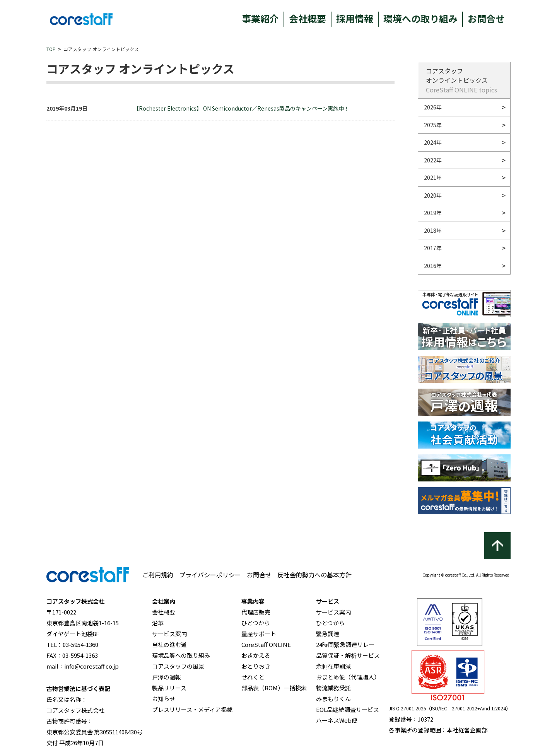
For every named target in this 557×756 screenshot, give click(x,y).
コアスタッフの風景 (178, 666)
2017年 (433, 248)
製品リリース (169, 688)
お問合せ (486, 18)
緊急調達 (328, 634)
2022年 (433, 160)
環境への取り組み (420, 18)
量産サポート (259, 634)
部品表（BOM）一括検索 (274, 688)
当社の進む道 (169, 644)
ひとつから (256, 623)
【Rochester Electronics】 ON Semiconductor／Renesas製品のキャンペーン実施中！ (241, 108)
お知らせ (164, 699)
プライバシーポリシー (210, 575)
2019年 (433, 213)
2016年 (433, 266)
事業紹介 (260, 18)
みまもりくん (333, 699)
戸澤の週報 (167, 677)
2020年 (433, 195)
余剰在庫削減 (333, 666)
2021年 (433, 177)
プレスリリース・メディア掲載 (192, 709)
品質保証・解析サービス (348, 655)
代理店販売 (256, 612)
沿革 (158, 623)
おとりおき (256, 666)
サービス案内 (169, 634)
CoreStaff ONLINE (266, 644)
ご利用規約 (158, 575)
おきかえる (256, 655)
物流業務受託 (333, 688)
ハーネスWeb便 (337, 720)
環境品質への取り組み (181, 655)
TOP (51, 49)
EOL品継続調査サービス (348, 709)
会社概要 (308, 18)
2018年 (433, 230)
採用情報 (355, 18)
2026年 (433, 107)
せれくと (253, 677)
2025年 (433, 125)
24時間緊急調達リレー (345, 644)
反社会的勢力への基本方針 (314, 575)
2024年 (433, 142)
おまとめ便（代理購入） (348, 677)
